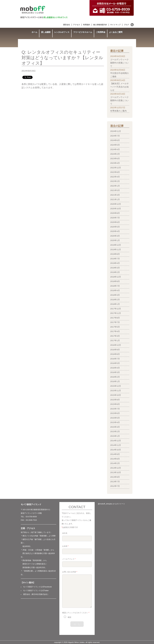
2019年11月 (116, 250)
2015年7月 (115, 409)
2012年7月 (115, 486)
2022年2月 (115, 181)
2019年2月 (115, 272)
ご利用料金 (101, 32)
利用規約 (87, 25)
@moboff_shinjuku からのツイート (111, 504)
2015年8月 (115, 404)
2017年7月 (115, 322)
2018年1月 (115, 304)
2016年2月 (115, 377)
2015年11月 (116, 391)
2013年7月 (115, 482)
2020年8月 (115, 213)
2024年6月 (115, 140)
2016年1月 (115, 382)
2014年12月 (116, 441)
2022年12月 (116, 168)
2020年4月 (115, 231)
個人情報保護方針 (100, 25)
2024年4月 (115, 150)
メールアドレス (69, 559)
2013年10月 (116, 473)
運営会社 (67, 25)
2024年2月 (115, 154)
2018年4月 (115, 291)
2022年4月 (115, 177)
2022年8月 (115, 172)
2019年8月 (115, 254)
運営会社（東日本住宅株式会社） (36, 594)
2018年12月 (116, 277)
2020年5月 (115, 227)
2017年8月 (115, 318)
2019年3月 (115, 268)
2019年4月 (115, 263)
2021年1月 (115, 200)
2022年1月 (115, 186)
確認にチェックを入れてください (76, 613)
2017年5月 (115, 327)
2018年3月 (115, 295)
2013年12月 (116, 468)
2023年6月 (115, 159)
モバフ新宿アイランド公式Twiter (36, 591)
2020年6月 (115, 222)
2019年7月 (115, 259)
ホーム (34, 32)
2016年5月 (115, 363)
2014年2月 (115, 463)
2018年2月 (115, 300)
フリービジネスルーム (83, 32)
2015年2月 (115, 432)
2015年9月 (115, 400)
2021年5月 (115, 190)
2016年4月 (115, 368)
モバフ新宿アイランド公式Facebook (37, 587)
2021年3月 (115, 195)
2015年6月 (115, 413)
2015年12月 (116, 386)
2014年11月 (116, 445)
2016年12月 (116, 345)
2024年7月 (115, 136)
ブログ (126, 25)
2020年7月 (115, 218)
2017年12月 (116, 309)
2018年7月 (115, 286)
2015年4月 (115, 422)
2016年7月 (115, 359)
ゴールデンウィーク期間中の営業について (119, 63)
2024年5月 (115, 145)
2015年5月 (115, 418)
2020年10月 (116, 209)
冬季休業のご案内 (118, 111)
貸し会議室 (46, 32)
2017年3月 (115, 336)
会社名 (65, 533)
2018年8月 (115, 281)
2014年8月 (115, 459)
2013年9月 (115, 477)
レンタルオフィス (62, 32)
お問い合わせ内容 (70, 572)
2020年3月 (115, 236)
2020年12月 (116, 204)
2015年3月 (115, 427)
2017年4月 (115, 331)
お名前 (65, 546)
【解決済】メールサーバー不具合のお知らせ (119, 87)
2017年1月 (115, 341)
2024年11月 (116, 131)
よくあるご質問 (116, 32)
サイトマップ (115, 25)
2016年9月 (115, 350)
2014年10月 (116, 450)
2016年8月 (115, 354)
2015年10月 (116, 395)
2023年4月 (115, 163)
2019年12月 (116, 245)
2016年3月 (115, 372)
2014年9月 (115, 454)
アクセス (77, 25)
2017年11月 (116, 313)
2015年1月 (115, 436)
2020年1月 (115, 240)
